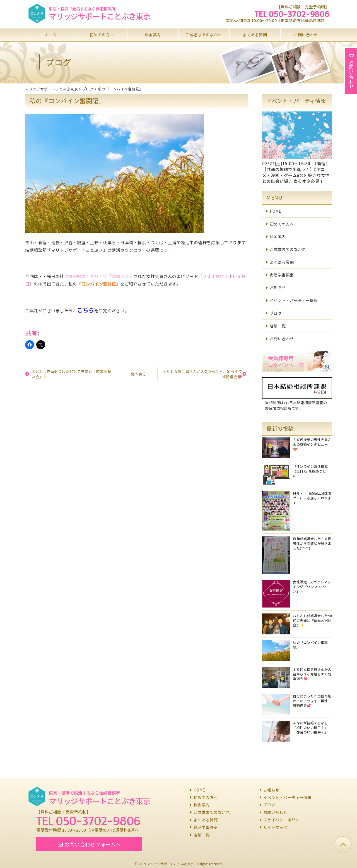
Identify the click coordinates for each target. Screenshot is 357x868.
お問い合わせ (306, 35)
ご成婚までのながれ (204, 35)
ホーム (51, 35)
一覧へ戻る (137, 374)
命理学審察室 (282, 275)
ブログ (276, 313)
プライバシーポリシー (284, 820)
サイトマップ (275, 827)
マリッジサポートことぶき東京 (100, 16)
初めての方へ (102, 35)
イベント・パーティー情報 (294, 300)
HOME (276, 211)
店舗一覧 (278, 326)
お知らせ (278, 287)
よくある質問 (255, 35)
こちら (86, 310)
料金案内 (153, 35)
